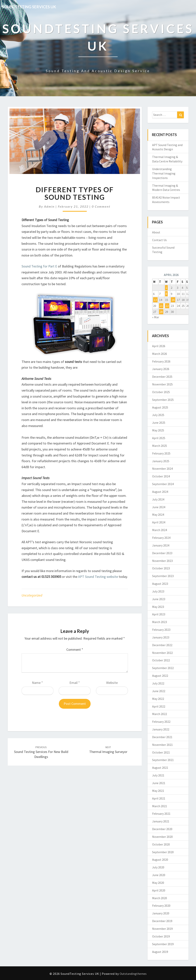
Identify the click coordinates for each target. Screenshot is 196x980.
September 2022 (163, 668)
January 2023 (161, 637)
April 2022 (159, 706)
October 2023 (161, 568)
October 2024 (161, 476)
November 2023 (162, 561)
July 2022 (158, 683)
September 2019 (163, 944)
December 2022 (162, 645)
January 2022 (161, 729)
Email (75, 683)
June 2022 (159, 691)
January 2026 (161, 369)
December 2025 (162, 377)
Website (112, 683)
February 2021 (161, 814)
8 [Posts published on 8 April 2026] (166, 294)
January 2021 (161, 821)
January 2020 (161, 913)
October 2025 (161, 392)
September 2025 (163, 400)
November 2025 (162, 384)
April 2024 (159, 522)
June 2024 (159, 507)
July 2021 (158, 775)
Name (37, 683)
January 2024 (161, 545)
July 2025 (158, 415)
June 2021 (159, 783)
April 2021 (159, 798)
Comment (75, 650)
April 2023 (159, 614)
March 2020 (160, 898)
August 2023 (160, 584)
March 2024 (160, 530)
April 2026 (159, 346)
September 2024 (163, 484)
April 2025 (159, 438)
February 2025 (161, 453)
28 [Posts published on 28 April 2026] (161, 312)
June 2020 (159, 875)
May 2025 (158, 430)
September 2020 (163, 852)
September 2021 (163, 760)
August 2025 (160, 407)
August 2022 (160, 676)
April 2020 (159, 890)
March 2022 (160, 714)
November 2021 (162, 745)
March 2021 (160, 806)
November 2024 (162, 469)
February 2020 (161, 906)
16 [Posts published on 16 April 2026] (173, 300)
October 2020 (161, 844)
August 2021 (160, 768)
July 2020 (158, 867)
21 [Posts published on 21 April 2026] (161, 306)
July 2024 (158, 499)
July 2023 (158, 591)
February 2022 (161, 722)
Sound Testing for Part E (39, 266)
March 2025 (160, 446)
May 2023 (158, 607)
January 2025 (161, 461)
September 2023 (163, 576)
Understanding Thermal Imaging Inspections (164, 173)
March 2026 (160, 354)
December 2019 (162, 921)
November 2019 (162, 929)
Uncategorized (32, 595)
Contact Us (159, 240)
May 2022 (158, 699)
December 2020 (162, 829)
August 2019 (160, 952)
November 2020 (162, 837)
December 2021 (162, 737)
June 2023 (159, 599)
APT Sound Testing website (98, 577)
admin (49, 206)
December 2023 (162, 553)
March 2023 (160, 622)
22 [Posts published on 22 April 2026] (167, 306)
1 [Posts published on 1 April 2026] (166, 288)
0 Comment (101, 206)
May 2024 (158, 515)
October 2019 (161, 936)
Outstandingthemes (133, 974)
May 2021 (158, 791)
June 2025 (159, 423)
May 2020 (158, 883)
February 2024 (161, 538)
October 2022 (161, 660)
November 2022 (162, 653)
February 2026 (161, 361)
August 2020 (160, 860)
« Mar (156, 317)
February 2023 (161, 630)
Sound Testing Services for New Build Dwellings (41, 752)
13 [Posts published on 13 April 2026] (155, 300)
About (156, 232)
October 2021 (161, 752)
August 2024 (160, 492)
